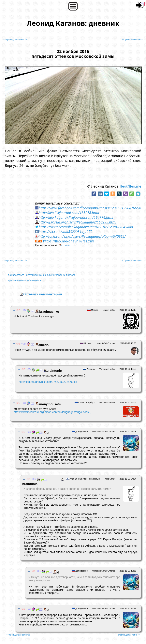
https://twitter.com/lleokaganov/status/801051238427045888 (86, 227)
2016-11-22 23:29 (128, 608)
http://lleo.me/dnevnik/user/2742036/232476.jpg (48, 382)
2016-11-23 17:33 (128, 571)
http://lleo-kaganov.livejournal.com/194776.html (76, 217)
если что (66, 245)
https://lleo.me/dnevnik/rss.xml (69, 241)
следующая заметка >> (132, 39)
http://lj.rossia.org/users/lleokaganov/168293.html (78, 222)
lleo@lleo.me (131, 186)
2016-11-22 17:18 (128, 310)
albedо (41, 345)
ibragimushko (47, 312)
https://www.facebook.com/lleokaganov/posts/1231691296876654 (90, 208)
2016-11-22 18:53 (128, 343)
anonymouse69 (48, 404)
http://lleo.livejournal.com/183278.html (69, 213)
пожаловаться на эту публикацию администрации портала (42, 275)
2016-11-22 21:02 (128, 403)
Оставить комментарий (43, 294)
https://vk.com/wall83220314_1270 (66, 232)
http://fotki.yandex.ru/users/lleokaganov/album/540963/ (82, 236)
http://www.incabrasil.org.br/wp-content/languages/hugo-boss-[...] (54, 412)
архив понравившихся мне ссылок (24, 280)
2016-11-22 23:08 (128, 432)
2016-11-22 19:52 (128, 369)
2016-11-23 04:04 (128, 479)
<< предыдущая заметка (15, 39)
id (46, 433)
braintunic (52, 371)
